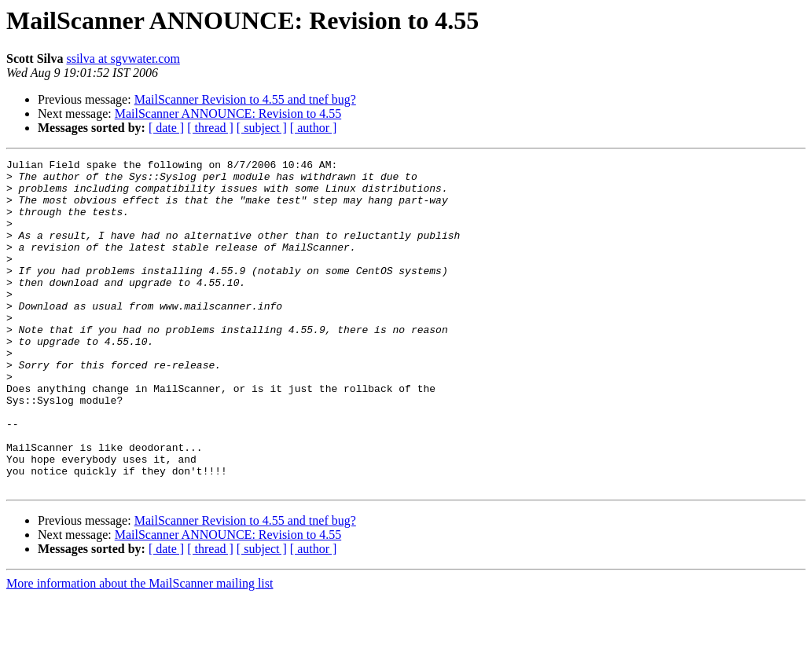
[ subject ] (262, 128)
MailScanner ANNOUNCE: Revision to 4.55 (228, 114)
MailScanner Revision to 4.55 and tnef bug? (245, 99)
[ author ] (314, 128)
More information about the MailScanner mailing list (140, 649)
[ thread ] (210, 128)
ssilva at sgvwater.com (123, 59)
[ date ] (166, 128)
